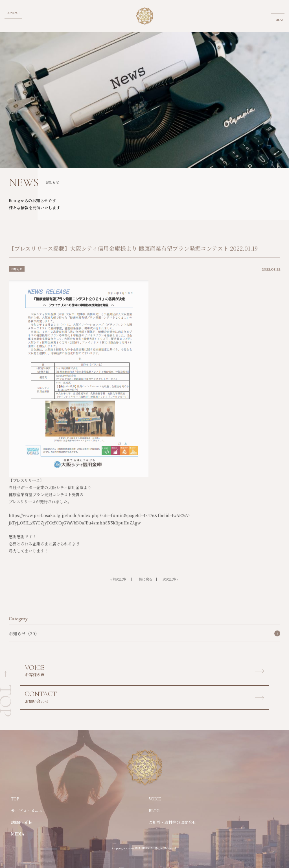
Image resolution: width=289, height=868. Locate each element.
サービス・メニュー (29, 811)
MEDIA (18, 834)
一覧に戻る (144, 586)
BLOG (154, 811)
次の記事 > (170, 586)
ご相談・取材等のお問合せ (172, 822)
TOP (15, 799)
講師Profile (22, 822)
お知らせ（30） (24, 640)
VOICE (155, 799)
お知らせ (17, 276)
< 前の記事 (118, 586)
